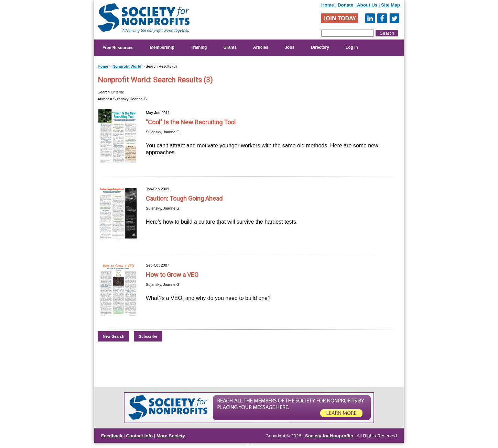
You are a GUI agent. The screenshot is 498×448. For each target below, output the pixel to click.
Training (199, 47)
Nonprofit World (127, 66)
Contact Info (139, 436)
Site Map (391, 5)
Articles (261, 47)
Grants (230, 47)
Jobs (290, 47)
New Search (113, 336)
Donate (345, 5)
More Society (171, 436)
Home (328, 5)
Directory (320, 47)
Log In (352, 47)
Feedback (112, 436)
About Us (367, 5)
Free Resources (118, 48)
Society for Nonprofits (329, 436)
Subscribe (148, 336)
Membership (162, 47)
